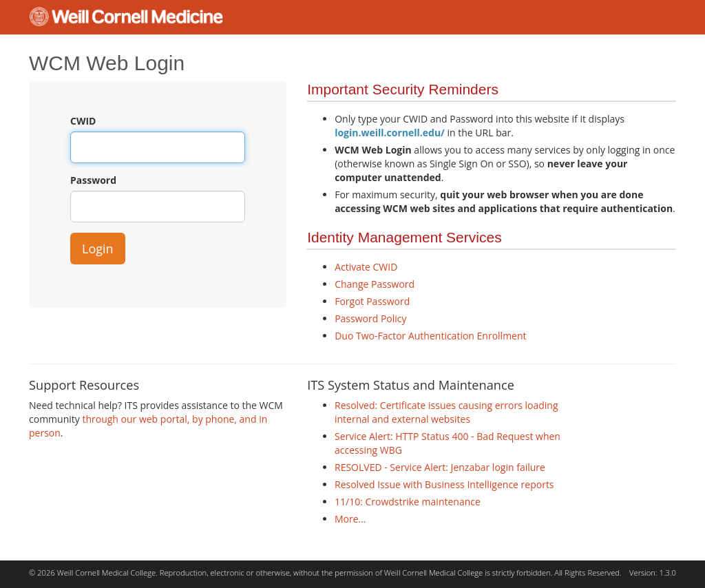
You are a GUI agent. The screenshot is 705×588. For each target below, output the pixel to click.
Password (93, 180)
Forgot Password (372, 301)
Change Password (375, 284)
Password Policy (370, 318)
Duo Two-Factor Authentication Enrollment (430, 336)
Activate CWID (366, 267)
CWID (83, 121)
